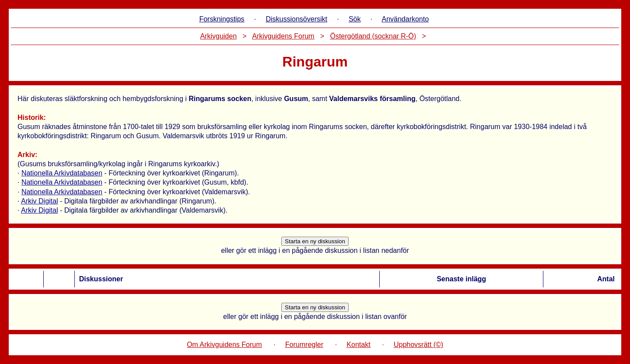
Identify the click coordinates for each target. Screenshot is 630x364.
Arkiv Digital (39, 201)
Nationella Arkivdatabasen (62, 173)
